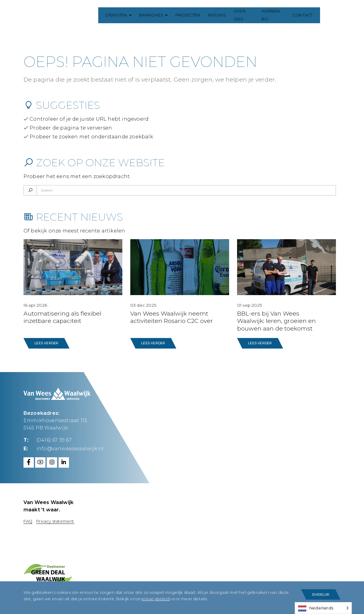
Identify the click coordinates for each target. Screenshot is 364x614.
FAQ (28, 521)
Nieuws (218, 15)
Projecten (189, 15)
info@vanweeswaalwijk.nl (70, 449)
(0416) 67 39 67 (54, 440)
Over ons (247, 15)
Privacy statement (55, 521)
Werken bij (279, 15)
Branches (153, 15)
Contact (310, 15)
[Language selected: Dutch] (323, 608)
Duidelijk (321, 594)
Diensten (118, 15)
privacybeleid (156, 599)
